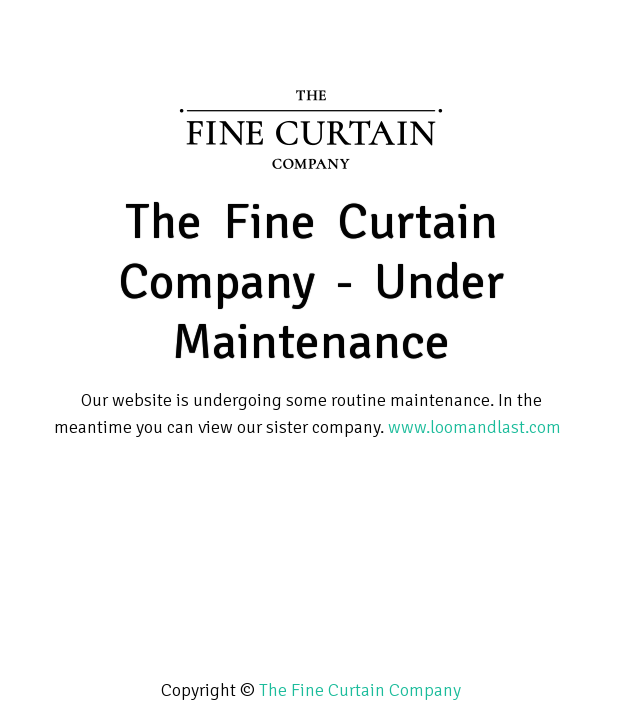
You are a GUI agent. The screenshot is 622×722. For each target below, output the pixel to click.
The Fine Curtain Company (360, 690)
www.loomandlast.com (474, 427)
